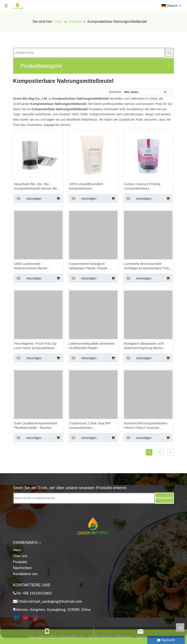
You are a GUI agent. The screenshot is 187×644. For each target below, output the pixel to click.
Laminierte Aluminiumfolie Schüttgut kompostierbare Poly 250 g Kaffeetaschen (146, 266)
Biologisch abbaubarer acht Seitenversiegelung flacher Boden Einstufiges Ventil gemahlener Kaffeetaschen (144, 346)
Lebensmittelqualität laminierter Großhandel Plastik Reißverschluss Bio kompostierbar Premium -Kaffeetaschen (92, 346)
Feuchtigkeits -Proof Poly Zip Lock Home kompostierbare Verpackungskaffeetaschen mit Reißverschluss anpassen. (37, 346)
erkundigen (28, 198)
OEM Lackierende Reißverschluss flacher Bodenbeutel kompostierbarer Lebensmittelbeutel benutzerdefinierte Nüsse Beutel (38, 266)
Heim (17, 550)
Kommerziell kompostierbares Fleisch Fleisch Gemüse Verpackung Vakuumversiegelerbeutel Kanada (146, 426)
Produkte (20, 562)
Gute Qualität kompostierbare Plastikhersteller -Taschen (36, 425)
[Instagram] (35, 618)
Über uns (20, 556)
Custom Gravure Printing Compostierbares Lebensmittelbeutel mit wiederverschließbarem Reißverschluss (142, 186)
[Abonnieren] (165, 498)
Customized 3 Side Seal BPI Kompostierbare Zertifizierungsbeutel (90, 426)
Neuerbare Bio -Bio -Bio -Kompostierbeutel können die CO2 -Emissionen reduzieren (36, 186)
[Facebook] (17, 618)
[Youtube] (26, 618)
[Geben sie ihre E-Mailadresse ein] (84, 498)
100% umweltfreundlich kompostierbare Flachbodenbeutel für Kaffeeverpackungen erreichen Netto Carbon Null (92, 186)
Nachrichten (22, 568)
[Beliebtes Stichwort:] (169, 52)
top (180, 627)
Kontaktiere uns (25, 574)
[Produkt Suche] (89, 53)
